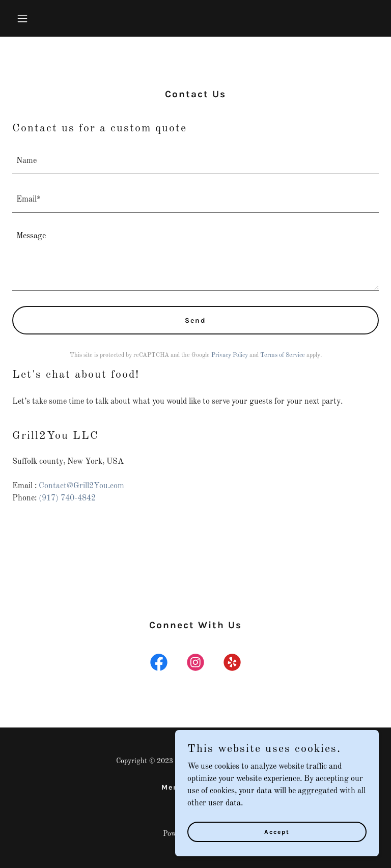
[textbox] (195, 161)
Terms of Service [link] (283, 355)
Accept (277, 831)
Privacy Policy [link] (230, 355)
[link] (159, 664)
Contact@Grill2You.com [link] (81, 486)
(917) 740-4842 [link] (67, 498)
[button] (40, 18)
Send (195, 320)
